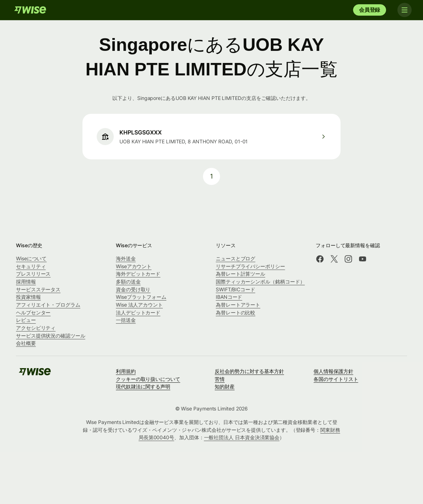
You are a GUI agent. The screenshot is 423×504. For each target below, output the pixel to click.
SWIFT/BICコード (235, 289)
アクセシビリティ (36, 328)
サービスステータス (38, 289)
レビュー (26, 320)
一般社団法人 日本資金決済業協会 (242, 437)
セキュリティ (31, 266)
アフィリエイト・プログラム (48, 305)
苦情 (220, 379)
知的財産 (225, 386)
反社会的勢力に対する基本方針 (249, 371)
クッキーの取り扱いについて (148, 379)
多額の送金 (128, 282)
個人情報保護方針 (333, 371)
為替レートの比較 (235, 312)
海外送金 (126, 258)
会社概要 (26, 343)
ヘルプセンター (33, 312)
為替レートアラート (238, 305)
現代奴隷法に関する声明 (143, 386)
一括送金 (126, 320)
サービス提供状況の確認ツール (51, 336)
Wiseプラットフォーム (141, 297)
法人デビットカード (138, 312)
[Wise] (30, 10)
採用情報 (26, 282)
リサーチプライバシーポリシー (250, 266)
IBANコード (229, 297)
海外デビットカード (138, 274)
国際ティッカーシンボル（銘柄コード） (260, 282)
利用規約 (126, 371)
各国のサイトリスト (336, 379)
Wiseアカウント (134, 266)
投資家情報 (28, 297)
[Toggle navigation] (405, 10)
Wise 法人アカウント (139, 305)
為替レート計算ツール (240, 274)
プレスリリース (33, 274)
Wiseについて (31, 258)
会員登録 (370, 10)
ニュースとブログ (235, 258)
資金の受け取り (133, 289)
